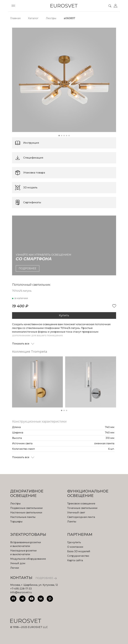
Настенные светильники (26, 513)
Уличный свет (76, 513)
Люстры (15, 504)
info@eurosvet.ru (21, 592)
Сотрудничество (78, 556)
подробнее (28, 268)
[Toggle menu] (13, 6)
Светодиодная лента (81, 517)
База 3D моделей (79, 551)
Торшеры (16, 522)
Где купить (74, 542)
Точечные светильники (82, 508)
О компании (75, 547)
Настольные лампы (23, 517)
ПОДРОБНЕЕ (46, 578)
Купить (64, 315)
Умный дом (18, 563)
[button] (59, 136)
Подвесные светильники (26, 508)
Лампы (72, 522)
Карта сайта (75, 560)
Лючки (15, 568)
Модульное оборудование (28, 559)
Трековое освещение (81, 504)
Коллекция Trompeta (30, 352)
